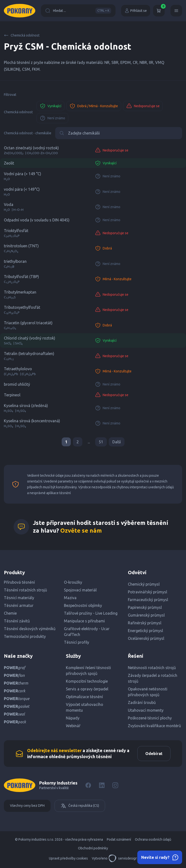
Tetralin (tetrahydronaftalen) (29, 354)
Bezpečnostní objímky (83, 605)
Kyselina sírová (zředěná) (26, 406)
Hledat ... (78, 11)
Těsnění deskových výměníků (30, 629)
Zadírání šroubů (142, 702)
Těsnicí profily (77, 642)
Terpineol (12, 395)
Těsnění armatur (19, 605)
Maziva (70, 598)
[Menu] (176, 11)
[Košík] (159, 11)
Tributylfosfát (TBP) (21, 277)
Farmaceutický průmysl (148, 600)
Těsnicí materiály (19, 598)
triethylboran (15, 261)
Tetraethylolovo (18, 369)
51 (101, 442)
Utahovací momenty (146, 710)
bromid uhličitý (17, 384)
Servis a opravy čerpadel (87, 689)
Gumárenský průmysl (146, 615)
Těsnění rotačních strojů (25, 590)
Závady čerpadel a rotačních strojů (153, 678)
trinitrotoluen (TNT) (21, 246)
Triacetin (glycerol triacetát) (28, 323)
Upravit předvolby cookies (68, 858)
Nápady (73, 718)
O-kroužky (73, 582)
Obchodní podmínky (93, 848)
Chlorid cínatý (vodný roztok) (30, 338)
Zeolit (9, 163)
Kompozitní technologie (87, 681)
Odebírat (154, 754)
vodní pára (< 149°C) (22, 189)
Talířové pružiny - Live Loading (91, 613)
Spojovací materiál (80, 590)
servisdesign (123, 858)
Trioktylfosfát (16, 231)
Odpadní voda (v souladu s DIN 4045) (37, 220)
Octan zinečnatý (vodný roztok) (31, 148)
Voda (9, 204)
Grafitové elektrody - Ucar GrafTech (87, 632)
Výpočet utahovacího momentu (85, 707)
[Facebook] (88, 785)
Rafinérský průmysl (145, 623)
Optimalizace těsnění (84, 697)
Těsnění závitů (17, 621)
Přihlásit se (136, 11)
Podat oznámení (119, 839)
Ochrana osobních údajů (153, 839)
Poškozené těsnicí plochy (150, 718)
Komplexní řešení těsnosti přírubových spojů (88, 671)
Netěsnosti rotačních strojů (152, 668)
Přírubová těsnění (19, 582)
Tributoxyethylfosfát (22, 307)
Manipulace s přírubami (84, 621)
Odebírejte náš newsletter (54, 750)
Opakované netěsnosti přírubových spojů (148, 692)
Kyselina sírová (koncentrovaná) (32, 421)
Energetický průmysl (145, 631)
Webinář (73, 726)
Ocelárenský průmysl (146, 638)
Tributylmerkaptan (20, 292)
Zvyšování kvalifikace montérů (154, 726)
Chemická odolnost (22, 35)
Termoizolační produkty (25, 636)
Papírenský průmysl (145, 607)
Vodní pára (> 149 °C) (23, 174)
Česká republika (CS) (80, 806)
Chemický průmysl (144, 584)
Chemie (10, 613)
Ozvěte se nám (81, 531)
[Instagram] (115, 785)
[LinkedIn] (102, 785)
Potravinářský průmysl (147, 592)
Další (117, 442)
